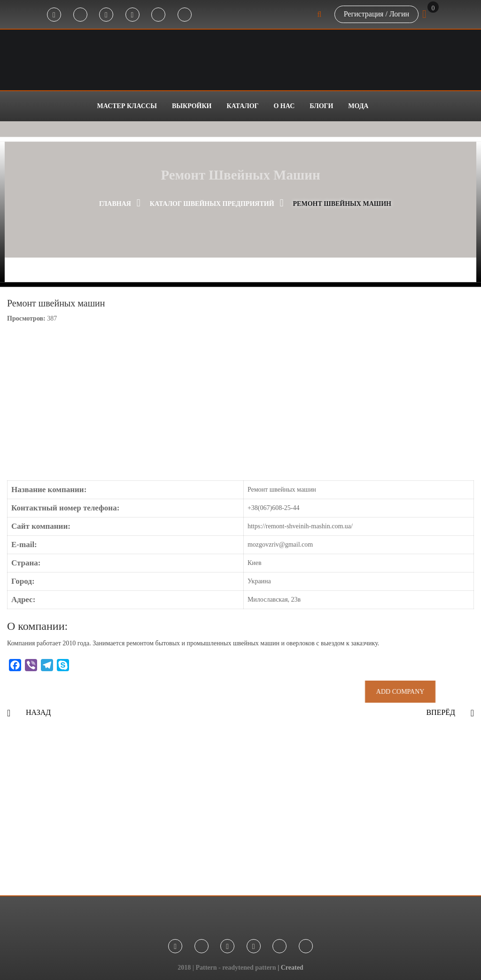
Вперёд (441, 712)
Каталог (242, 106)
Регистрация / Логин (376, 14)
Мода (358, 106)
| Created (291, 968)
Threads (185, 15)
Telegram (80, 15)
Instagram (106, 15)
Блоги (321, 106)
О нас (284, 106)
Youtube (132, 15)
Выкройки (192, 106)
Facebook (54, 15)
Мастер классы (127, 106)
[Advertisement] (240, 815)
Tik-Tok (158, 15)
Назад (38, 712)
